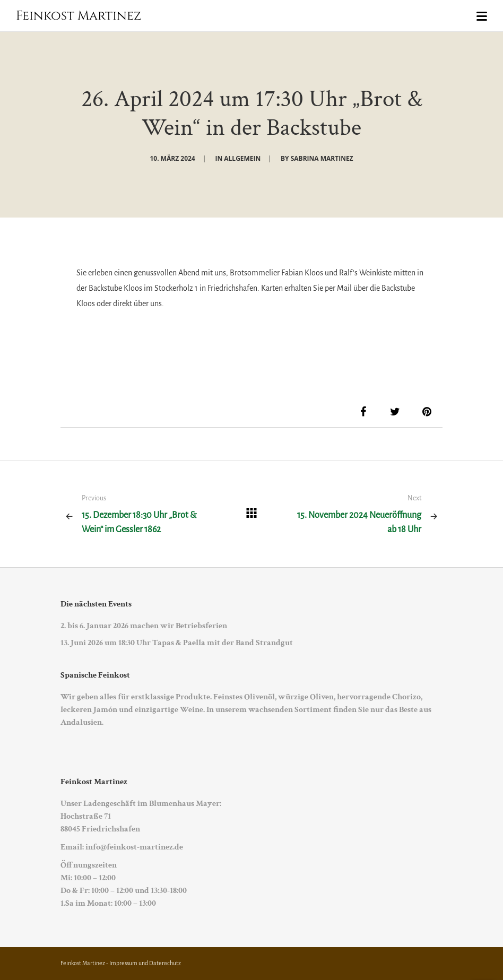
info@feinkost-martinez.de (134, 847)
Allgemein (242, 158)
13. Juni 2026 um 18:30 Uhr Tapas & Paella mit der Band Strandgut (177, 643)
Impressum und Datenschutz (145, 963)
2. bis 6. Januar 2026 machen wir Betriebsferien (144, 626)
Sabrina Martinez (322, 158)
